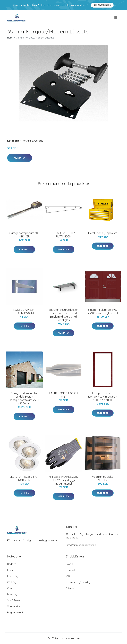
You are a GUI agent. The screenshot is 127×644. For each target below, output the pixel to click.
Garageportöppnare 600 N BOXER (24, 235)
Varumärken (14, 606)
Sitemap (71, 588)
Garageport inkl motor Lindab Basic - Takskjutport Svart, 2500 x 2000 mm (24, 398)
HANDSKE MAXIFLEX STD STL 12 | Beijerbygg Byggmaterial (63, 480)
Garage (39, 141)
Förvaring (28, 141)
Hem (10, 38)
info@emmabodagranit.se (81, 545)
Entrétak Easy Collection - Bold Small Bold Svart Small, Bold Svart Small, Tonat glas (64, 315)
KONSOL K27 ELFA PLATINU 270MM (24, 311)
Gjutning (12, 582)
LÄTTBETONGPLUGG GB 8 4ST (63, 395)
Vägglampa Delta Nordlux (103, 478)
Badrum (12, 564)
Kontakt (71, 570)
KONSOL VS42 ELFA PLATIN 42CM (64, 235)
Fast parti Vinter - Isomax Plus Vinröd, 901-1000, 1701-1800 (103, 397)
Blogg (70, 564)
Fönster (12, 570)
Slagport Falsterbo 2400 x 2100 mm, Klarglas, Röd (103, 311)
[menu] (116, 18)
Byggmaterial (15, 612)
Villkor (70, 576)
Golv (10, 588)
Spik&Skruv (14, 600)
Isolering (12, 594)
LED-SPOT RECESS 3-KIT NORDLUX (24, 478)
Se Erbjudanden (102, 5)
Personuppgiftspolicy (78, 582)
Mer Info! (20, 158)
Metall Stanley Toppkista (103, 233)
